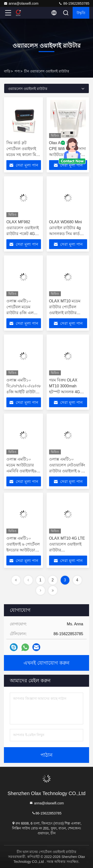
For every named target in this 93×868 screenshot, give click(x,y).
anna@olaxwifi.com (21, 3)
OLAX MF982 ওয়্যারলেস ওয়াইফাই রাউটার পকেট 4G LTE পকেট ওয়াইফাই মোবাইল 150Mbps (23, 234)
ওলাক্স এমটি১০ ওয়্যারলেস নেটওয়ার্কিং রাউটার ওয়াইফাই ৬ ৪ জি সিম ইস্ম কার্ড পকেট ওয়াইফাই (67, 471)
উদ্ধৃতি (81, 13)
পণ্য (17, 71)
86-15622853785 (74, 3)
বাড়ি (7, 71)
